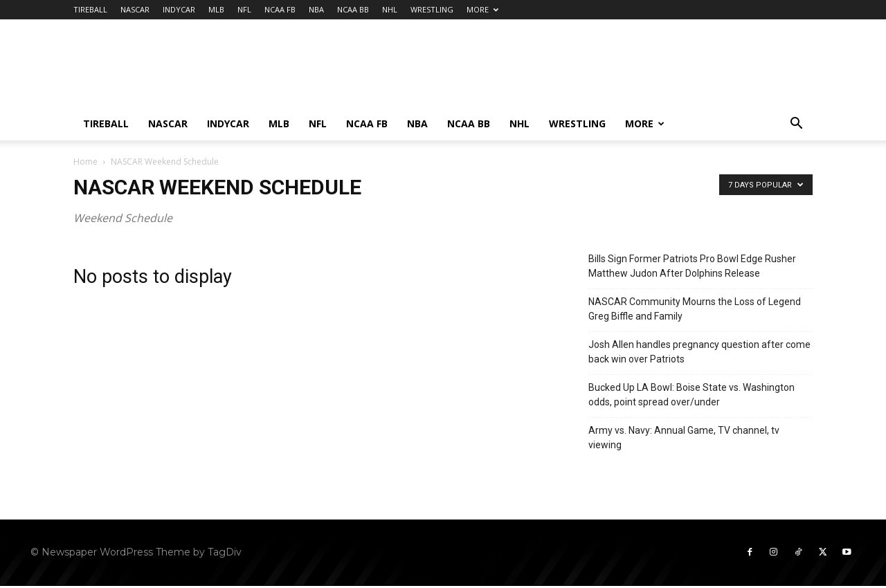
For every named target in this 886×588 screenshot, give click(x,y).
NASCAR (135, 9)
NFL (244, 9)
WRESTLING (432, 9)
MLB (216, 9)
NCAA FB (280, 9)
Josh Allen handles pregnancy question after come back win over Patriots (699, 352)
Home (85, 162)
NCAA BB (353, 9)
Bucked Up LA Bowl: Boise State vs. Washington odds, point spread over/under (691, 395)
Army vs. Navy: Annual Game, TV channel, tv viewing (684, 438)
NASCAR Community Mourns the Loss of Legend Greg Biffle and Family (695, 309)
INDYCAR (179, 9)
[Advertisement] (561, 70)
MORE (482, 9)
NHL (390, 9)
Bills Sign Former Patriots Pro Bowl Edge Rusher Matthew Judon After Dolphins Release (692, 266)
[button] (796, 125)
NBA (316, 9)
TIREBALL (90, 9)
